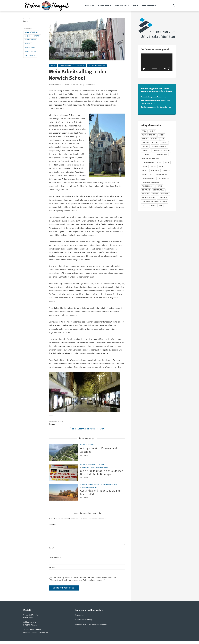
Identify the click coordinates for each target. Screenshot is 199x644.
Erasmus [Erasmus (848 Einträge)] (164, 143)
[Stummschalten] (165, 69)
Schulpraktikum (30, 56)
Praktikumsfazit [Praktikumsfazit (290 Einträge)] (163, 178)
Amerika (83, 445)
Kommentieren (90, 85)
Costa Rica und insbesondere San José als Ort (103, 496)
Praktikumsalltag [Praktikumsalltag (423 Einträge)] (161, 174)
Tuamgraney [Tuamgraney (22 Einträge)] (163, 198)
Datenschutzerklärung (84, 622)
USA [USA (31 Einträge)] (143, 205)
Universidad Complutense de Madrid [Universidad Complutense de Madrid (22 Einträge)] (154, 202)
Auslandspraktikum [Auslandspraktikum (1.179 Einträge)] (149, 135)
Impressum (80, 618)
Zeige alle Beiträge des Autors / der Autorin (89, 429)
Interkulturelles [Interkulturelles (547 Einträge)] (148, 162)
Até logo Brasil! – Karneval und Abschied (101, 451)
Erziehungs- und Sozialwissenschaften (95, 468)
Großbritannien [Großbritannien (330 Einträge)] (162, 154)
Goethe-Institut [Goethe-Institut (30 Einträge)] (147, 154)
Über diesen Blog (149, 6)
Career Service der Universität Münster (92, 627)
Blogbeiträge (104, 6)
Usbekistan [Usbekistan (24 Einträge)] (152, 205)
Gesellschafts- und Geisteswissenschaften (104, 487)
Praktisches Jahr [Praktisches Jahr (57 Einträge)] (148, 186)
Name (51, 551)
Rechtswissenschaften (89, 490)
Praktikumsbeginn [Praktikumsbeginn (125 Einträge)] (148, 178)
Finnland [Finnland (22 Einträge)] (145, 147)
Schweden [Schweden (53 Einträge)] (146, 194)
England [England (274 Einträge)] (155, 143)
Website (52, 570)
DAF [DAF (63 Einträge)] (163, 139)
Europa (53, 66)
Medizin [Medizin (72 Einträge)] (145, 170)
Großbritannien (30, 40)
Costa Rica (84, 487)
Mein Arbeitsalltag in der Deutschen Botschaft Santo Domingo (98, 475)
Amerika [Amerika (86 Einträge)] (152, 131)
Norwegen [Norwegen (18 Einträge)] (166, 170)
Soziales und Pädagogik (97, 66)
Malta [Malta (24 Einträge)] (161, 166)
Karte (136, 6)
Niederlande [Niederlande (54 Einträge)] (155, 170)
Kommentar (53, 527)
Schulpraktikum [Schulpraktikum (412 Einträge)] (159, 190)
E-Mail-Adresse (55, 561)
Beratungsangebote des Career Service (156, 107)
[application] (157, 62)
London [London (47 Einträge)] (145, 166)
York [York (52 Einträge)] (160, 205)
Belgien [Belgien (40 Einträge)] (161, 135)
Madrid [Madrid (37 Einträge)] (153, 166)
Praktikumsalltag (31, 52)
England (28, 36)
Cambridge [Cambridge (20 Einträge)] (155, 139)
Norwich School (30, 48)
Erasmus (37, 36)
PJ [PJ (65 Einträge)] (151, 174)
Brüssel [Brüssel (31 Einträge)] (145, 139)
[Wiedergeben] (144, 69)
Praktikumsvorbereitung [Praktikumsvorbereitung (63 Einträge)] (151, 182)
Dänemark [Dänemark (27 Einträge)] (146, 143)
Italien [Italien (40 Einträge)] (167, 162)
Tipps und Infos (121, 6)
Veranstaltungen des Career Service (155, 97)
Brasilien (91, 445)
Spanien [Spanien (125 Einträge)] (155, 194)
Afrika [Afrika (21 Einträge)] (144, 131)
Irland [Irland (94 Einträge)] (159, 162)
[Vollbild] (169, 69)
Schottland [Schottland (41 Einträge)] (146, 190)
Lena (25, 21)
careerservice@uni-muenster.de (36, 635)
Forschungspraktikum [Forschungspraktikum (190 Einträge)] (159, 147)
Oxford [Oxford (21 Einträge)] (145, 174)
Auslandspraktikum (31, 32)
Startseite (89, 6)
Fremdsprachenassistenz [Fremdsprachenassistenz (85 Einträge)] (161, 150)
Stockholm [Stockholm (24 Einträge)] (165, 194)
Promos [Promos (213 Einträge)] (159, 186)
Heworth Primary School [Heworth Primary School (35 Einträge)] (151, 158)
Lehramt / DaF (80, 66)
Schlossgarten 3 (30, 625)
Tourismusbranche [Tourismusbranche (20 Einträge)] (149, 198)
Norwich (28, 44)
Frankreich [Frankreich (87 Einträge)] (146, 150)
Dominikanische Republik (96, 465)
